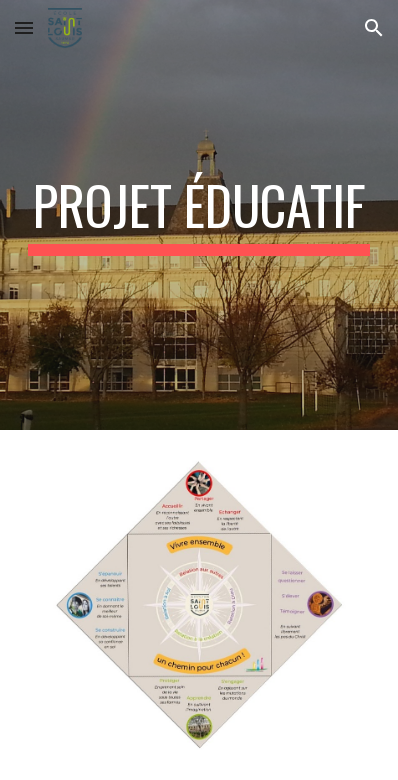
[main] (199, 215)
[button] (24, 27)
